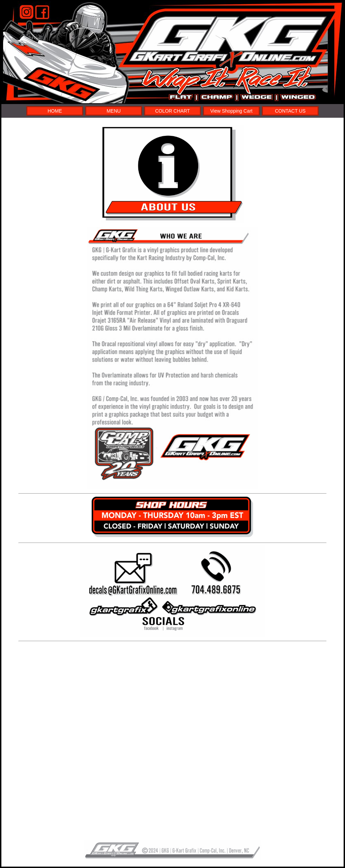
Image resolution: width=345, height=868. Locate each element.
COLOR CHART (172, 111)
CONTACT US (290, 111)
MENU (113, 111)
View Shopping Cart (231, 111)
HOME (55, 111)
